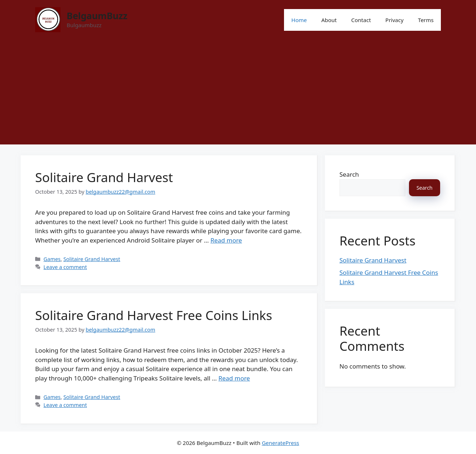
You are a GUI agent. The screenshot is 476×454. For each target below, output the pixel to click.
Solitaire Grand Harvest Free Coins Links (154, 315)
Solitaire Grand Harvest (104, 177)
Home (299, 20)
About (329, 20)
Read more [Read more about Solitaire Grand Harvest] (226, 240)
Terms (426, 20)
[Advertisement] (238, 94)
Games (52, 259)
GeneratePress (281, 443)
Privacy (394, 20)
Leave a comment (65, 267)
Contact (361, 20)
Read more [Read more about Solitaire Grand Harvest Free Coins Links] (234, 378)
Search (349, 174)
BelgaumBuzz (97, 16)
